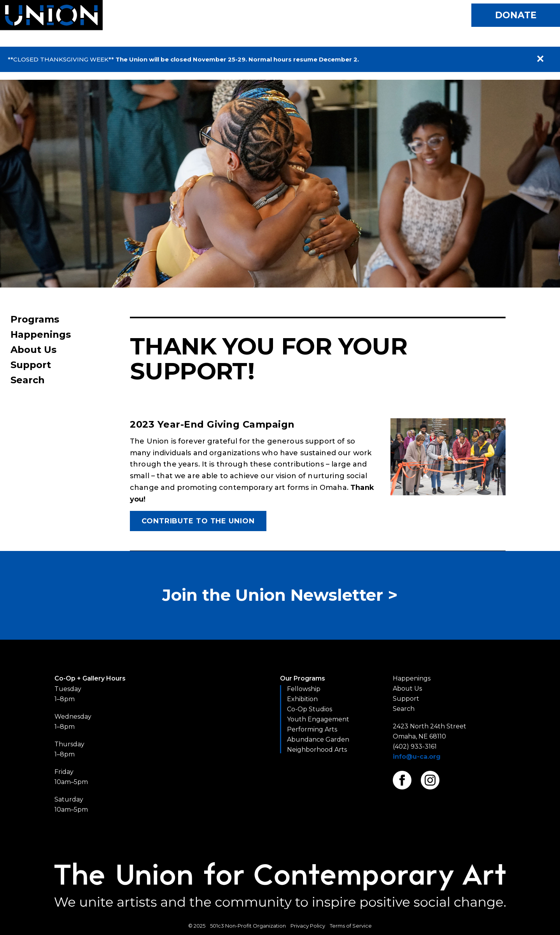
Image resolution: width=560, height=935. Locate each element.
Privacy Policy (308, 926)
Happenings (41, 334)
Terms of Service (351, 926)
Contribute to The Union (198, 521)
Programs (35, 319)
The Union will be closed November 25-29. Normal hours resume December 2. (237, 59)
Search (28, 380)
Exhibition (302, 699)
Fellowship (304, 689)
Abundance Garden (318, 739)
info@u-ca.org (417, 757)
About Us (33, 350)
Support (31, 365)
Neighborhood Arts (317, 750)
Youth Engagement (318, 719)
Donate (516, 15)
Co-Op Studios (310, 709)
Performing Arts (312, 729)
